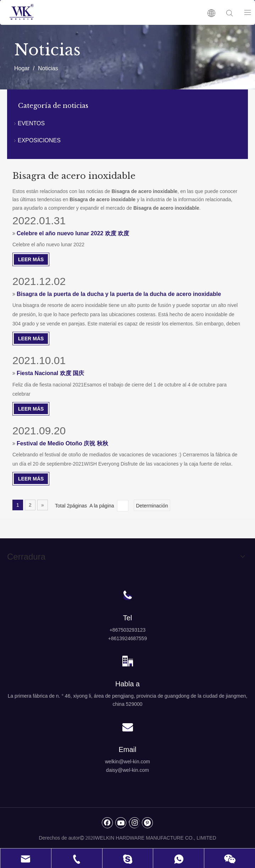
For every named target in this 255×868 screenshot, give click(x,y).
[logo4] (128, 789)
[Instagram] (134, 823)
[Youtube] (121, 823)
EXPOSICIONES (39, 140)
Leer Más (31, 259)
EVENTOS (31, 123)
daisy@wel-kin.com (127, 770)
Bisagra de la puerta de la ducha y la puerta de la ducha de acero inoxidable (119, 294)
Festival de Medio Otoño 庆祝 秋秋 (62, 443)
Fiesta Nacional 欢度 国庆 (50, 373)
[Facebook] (107, 823)
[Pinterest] (148, 823)
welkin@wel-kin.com (127, 762)
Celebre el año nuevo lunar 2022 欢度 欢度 (73, 233)
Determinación (152, 506)
